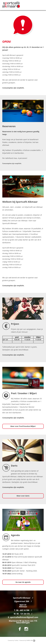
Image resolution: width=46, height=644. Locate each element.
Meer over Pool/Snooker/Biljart (23, 426)
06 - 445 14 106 (23, 610)
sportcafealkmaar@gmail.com (24, 617)
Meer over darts (23, 496)
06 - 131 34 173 (23, 614)
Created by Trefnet (13, 640)
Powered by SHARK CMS (26, 640)
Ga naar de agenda (23, 582)
